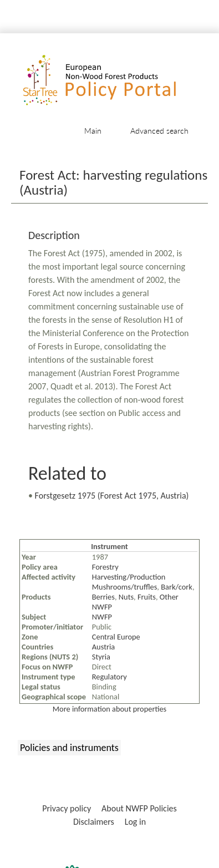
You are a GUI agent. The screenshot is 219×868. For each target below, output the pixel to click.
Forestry (105, 567)
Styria (101, 657)
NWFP (102, 617)
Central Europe (116, 637)
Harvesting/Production (129, 577)
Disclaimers (94, 822)
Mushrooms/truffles (125, 587)
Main (93, 131)
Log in (135, 822)
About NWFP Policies (139, 808)
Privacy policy (67, 808)
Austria (103, 647)
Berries (103, 597)
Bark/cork (177, 587)
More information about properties (109, 709)
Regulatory (109, 677)
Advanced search (159, 131)
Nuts (126, 597)
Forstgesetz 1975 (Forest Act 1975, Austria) (112, 496)
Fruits (147, 597)
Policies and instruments (69, 748)
